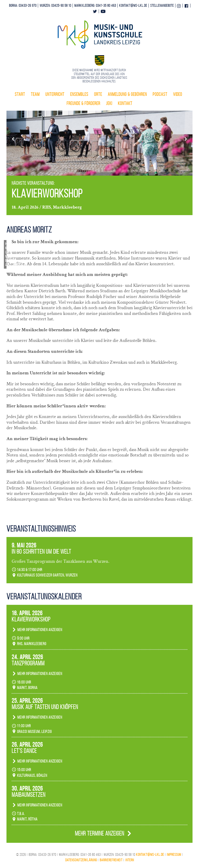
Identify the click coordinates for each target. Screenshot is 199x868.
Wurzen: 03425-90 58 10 (55, 6)
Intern (130, 860)
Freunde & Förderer (83, 103)
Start (20, 94)
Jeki (109, 103)
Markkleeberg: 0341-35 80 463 (95, 6)
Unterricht (55, 94)
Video (178, 94)
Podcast (160, 94)
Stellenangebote (162, 6)
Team (35, 94)
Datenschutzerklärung (81, 860)
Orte (98, 94)
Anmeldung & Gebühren (127, 94)
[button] (13, 139)
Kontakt (125, 103)
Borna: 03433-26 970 (23, 6)
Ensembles (79, 94)
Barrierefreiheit (111, 860)
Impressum (174, 855)
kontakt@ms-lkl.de (133, 6)
